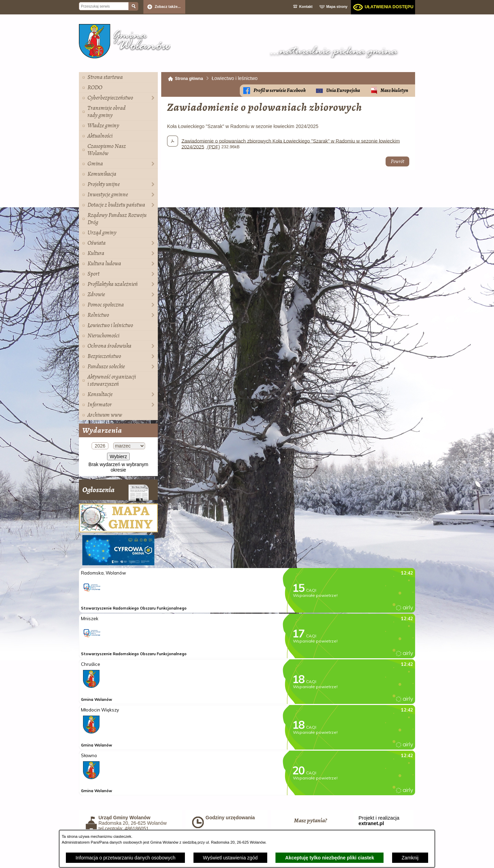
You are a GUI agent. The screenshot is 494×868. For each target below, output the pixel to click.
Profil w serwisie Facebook (280, 90)
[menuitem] (118, 77)
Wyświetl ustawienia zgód (230, 858)
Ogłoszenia (116, 492)
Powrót (397, 161)
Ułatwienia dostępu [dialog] (389, 7)
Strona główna (189, 79)
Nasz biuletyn (394, 90)
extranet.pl (371, 823)
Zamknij (410, 858)
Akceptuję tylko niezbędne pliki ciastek (330, 858)
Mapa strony (337, 7)
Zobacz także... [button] (168, 7)
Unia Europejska (343, 90)
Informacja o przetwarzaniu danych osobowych (125, 858)
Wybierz (118, 456)
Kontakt (306, 7)
